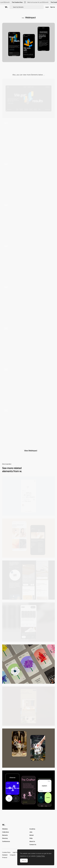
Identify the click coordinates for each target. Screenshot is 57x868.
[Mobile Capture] (28, 538)
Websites (5, 829)
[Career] (28, 181)
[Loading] (28, 427)
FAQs (31, 838)
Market (32, 835)
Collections (5, 832)
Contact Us (33, 845)
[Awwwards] (6, 7)
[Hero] (28, 222)
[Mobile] (28, 496)
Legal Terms (16, 852)
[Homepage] (28, 140)
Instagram (13, 855)
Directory (5, 838)
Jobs (31, 832)
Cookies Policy (6, 852)
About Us (32, 841)
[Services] (28, 386)
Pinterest (5, 857)
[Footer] (28, 304)
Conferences (6, 841)
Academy (32, 829)
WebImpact (30, 17)
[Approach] (28, 263)
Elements (5, 835)
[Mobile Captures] (28, 790)
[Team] (28, 345)
